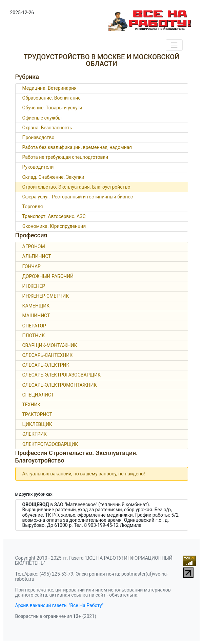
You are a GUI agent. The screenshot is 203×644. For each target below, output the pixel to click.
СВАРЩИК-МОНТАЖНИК (50, 345)
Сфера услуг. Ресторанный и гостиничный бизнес (78, 197)
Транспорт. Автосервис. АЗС (54, 216)
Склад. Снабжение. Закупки (53, 177)
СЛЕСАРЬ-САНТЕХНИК (48, 355)
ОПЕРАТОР (34, 326)
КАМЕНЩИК (36, 306)
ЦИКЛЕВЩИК (37, 424)
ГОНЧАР (32, 266)
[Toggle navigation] (174, 45)
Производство (38, 137)
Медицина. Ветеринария (49, 88)
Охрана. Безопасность (47, 128)
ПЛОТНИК (34, 336)
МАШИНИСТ (36, 316)
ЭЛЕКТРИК (35, 434)
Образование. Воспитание (52, 98)
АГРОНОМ (34, 246)
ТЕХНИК (32, 405)
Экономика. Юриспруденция (54, 226)
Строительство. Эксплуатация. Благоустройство (76, 187)
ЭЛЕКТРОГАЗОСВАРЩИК (50, 444)
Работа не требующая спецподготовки (65, 157)
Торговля (33, 207)
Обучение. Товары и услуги (52, 108)
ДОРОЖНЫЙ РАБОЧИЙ (48, 276)
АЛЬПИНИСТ (37, 256)
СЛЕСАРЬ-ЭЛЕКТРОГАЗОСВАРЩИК (62, 375)
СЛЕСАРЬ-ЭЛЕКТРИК (46, 365)
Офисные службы (42, 118)
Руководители (38, 167)
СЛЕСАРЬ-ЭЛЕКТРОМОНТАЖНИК (60, 385)
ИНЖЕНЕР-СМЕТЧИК (46, 296)
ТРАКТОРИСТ (37, 414)
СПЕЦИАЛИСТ (38, 395)
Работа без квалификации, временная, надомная (77, 147)
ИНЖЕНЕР (34, 286)
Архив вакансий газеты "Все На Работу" (59, 605)
